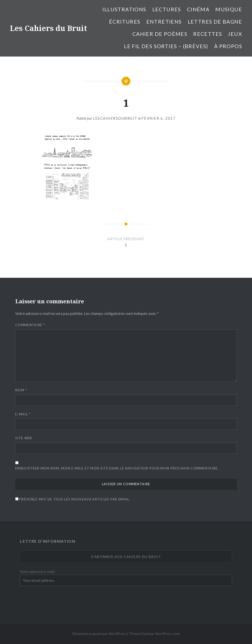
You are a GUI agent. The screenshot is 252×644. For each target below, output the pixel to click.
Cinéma (198, 9)
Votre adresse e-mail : (38, 571)
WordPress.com (167, 634)
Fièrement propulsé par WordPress (99, 634)
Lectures (167, 9)
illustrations (124, 9)
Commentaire (30, 325)
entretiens (164, 22)
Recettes (208, 34)
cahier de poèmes (160, 34)
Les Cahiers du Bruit (48, 28)
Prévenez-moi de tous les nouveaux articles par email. (75, 499)
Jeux (235, 34)
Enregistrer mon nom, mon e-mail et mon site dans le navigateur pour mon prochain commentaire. (117, 468)
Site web (24, 438)
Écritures (125, 22)
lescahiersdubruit (115, 118)
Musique (229, 9)
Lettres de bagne (215, 22)
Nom (21, 390)
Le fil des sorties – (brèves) (166, 46)
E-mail (23, 414)
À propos (228, 46)
